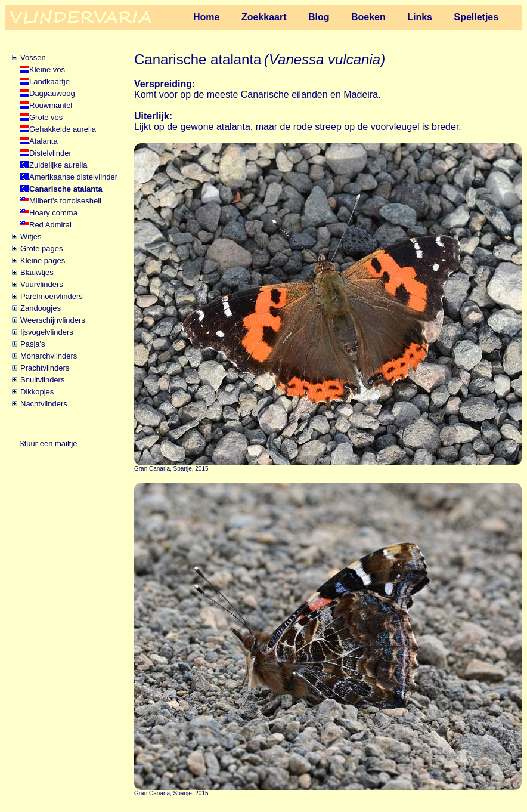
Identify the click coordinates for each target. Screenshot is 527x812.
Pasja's (33, 344)
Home (206, 17)
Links (420, 17)
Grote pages (42, 248)
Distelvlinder (50, 153)
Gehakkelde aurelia (63, 129)
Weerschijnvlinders (53, 320)
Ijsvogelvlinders (47, 332)
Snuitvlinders (42, 380)
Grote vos (46, 117)
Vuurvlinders (42, 284)
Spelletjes (476, 17)
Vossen (33, 58)
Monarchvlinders (49, 356)
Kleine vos (47, 70)
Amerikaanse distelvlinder (73, 177)
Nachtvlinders (44, 404)
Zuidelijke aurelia (58, 165)
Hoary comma (53, 213)
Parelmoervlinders (52, 296)
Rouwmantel (51, 105)
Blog (319, 17)
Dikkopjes (37, 392)
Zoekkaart (264, 17)
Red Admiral (50, 225)
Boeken (368, 17)
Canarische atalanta (66, 189)
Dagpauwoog (52, 93)
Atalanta (44, 141)
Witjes (31, 237)
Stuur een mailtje (48, 444)
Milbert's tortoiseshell (65, 201)
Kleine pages (43, 260)
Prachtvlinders (45, 368)
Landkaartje (49, 81)
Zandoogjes (41, 308)
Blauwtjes (37, 272)
